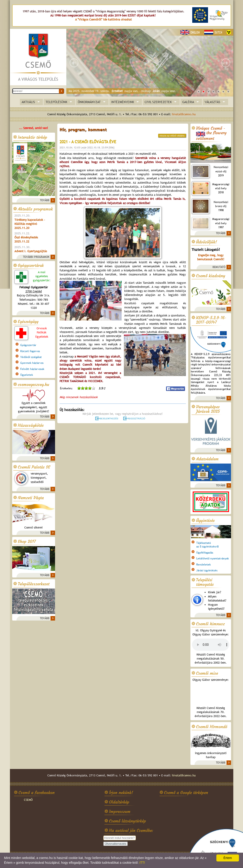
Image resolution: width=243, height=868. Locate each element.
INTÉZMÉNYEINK (123, 102)
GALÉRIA (188, 102)
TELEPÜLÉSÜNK (56, 102)
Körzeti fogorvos (30, 351)
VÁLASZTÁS (212, 102)
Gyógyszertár (28, 345)
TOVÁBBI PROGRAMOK (36, 257)
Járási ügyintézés (207, 570)
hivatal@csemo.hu (184, 114)
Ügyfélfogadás (205, 553)
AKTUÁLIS (28, 102)
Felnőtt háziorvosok (32, 369)
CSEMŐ (28, 800)
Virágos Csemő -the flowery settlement (211, 133)
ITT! (142, 863)
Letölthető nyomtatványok (213, 559)
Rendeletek (204, 565)
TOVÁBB (45, 200)
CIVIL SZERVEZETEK (158, 102)
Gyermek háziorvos (32, 363)
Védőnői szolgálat (31, 357)
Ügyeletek (27, 375)
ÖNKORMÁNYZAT (89, 102)
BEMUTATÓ (219, 267)
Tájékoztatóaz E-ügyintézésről (208, 545)
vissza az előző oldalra (172, 136)
